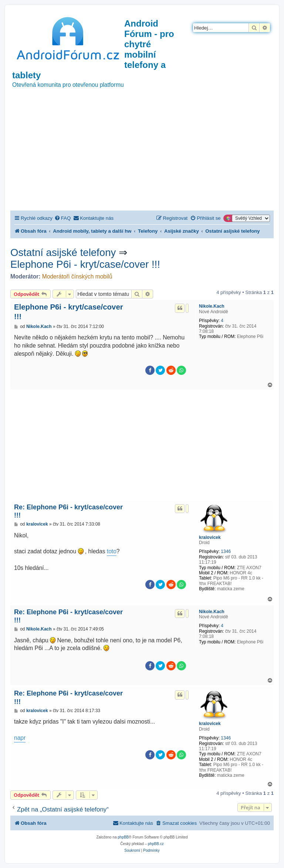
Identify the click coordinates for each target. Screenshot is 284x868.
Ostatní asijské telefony (63, 252)
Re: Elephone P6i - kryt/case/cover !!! (68, 511)
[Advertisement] (142, 155)
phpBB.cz (156, 844)
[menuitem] (62, 218)
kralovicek (210, 537)
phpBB (123, 837)
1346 (226, 551)
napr (20, 738)
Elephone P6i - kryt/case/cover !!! (85, 264)
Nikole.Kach (212, 306)
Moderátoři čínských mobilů (77, 276)
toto (112, 551)
